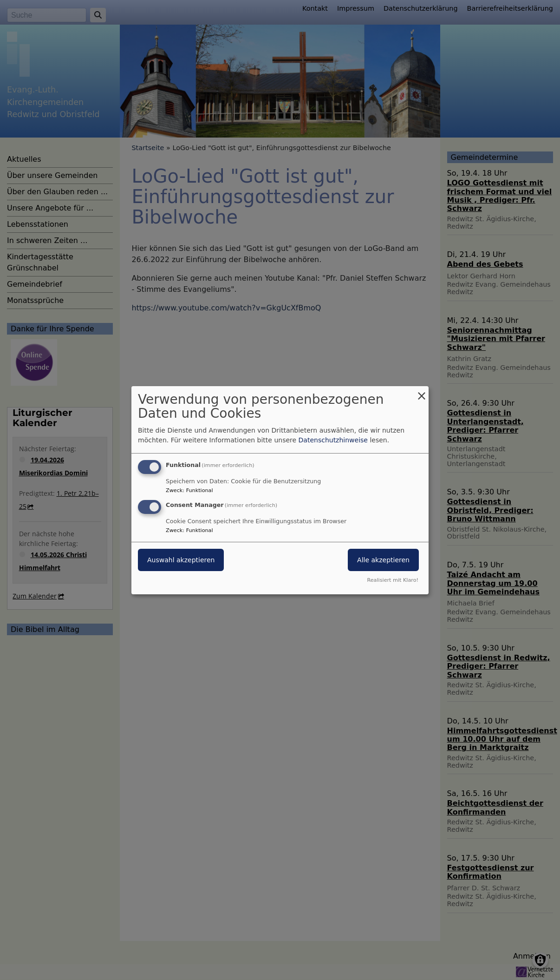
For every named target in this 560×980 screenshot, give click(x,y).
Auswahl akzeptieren (181, 560)
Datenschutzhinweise (333, 440)
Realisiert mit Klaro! (393, 580)
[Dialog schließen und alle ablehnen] (422, 391)
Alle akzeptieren (383, 560)
